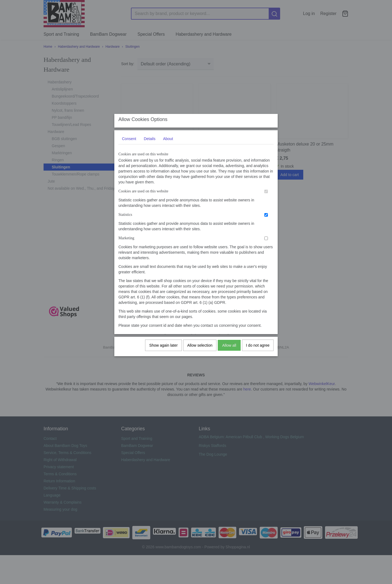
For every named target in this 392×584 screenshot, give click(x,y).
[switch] (266, 197)
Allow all (229, 350)
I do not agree (258, 350)
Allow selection (200, 350)
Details (150, 144)
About (168, 144)
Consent (129, 144)
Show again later (163, 350)
